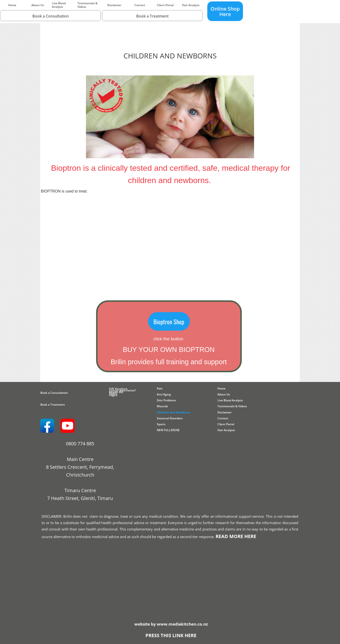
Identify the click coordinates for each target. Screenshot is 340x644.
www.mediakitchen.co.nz (182, 624)
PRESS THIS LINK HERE (171, 635)
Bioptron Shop (169, 322)
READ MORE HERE (236, 536)
